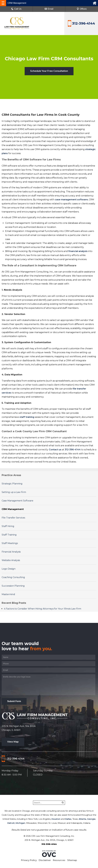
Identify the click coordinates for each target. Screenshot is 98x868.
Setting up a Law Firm (14, 492)
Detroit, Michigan (16, 823)
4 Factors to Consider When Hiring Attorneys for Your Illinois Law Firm (43, 609)
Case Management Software (17, 501)
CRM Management (13, 509)
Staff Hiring (8, 526)
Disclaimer (45, 860)
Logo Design (9, 569)
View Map (13, 742)
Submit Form (14, 701)
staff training (27, 417)
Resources (59, 860)
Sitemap (72, 860)
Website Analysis (11, 560)
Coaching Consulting (13, 577)
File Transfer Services (13, 518)
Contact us (55, 450)
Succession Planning (13, 586)
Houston (56, 819)
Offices (82, 9)
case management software (71, 200)
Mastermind (8, 594)
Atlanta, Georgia (87, 819)
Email (49, 9)
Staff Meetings (10, 543)
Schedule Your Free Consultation (49, 71)
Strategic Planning (12, 484)
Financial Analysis (11, 552)
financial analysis (78, 251)
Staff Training (9, 535)
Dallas (68, 819)
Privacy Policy (29, 860)
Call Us (16, 9)
